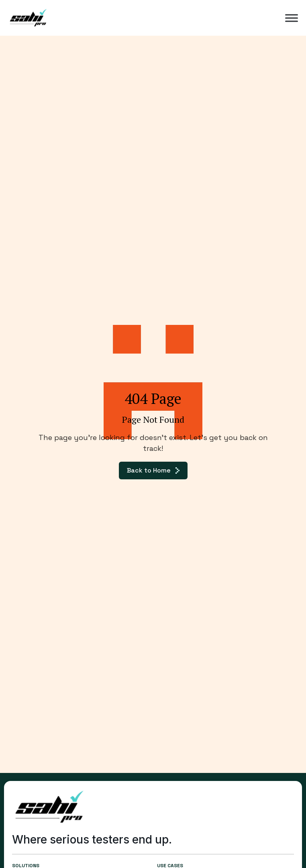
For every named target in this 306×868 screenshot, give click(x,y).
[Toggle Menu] (292, 18)
